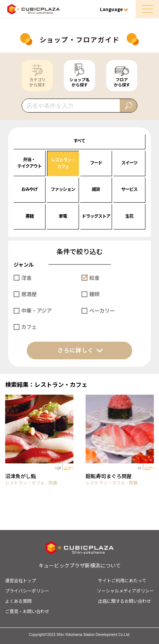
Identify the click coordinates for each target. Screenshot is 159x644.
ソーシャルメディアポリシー (125, 590)
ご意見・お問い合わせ (27, 611)
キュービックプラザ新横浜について (80, 565)
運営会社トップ (21, 580)
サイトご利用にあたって (122, 580)
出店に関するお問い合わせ (124, 601)
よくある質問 (18, 601)
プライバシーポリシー (27, 590)
